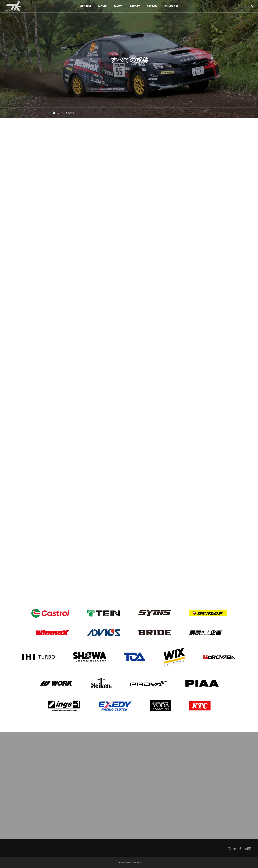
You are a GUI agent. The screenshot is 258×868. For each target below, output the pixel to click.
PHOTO (118, 6)
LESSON (152, 6)
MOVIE (102, 6)
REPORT (135, 6)
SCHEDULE (171, 6)
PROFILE (86, 6)
